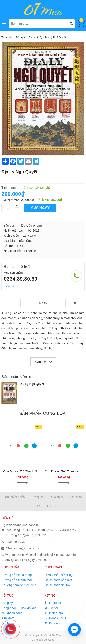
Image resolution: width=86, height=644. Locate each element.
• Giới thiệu (56, 497)
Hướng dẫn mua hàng (17, 575)
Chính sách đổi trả (57, 585)
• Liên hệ (51, 506)
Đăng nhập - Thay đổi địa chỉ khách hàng (19, 610)
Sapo (51, 640)
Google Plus (55, 618)
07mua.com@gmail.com (22, 548)
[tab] (43, 303)
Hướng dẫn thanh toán (17, 580)
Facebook (54, 603)
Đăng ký (7, 603)
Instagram (54, 613)
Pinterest (53, 623)
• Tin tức (36, 506)
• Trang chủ (38, 497)
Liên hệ (9, 286)
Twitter (51, 608)
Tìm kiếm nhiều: (15, 497)
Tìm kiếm (8, 618)
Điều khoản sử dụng (59, 575)
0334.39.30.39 (21, 279)
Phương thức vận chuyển (19, 585)
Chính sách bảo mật (58, 580)
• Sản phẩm (75, 497)
